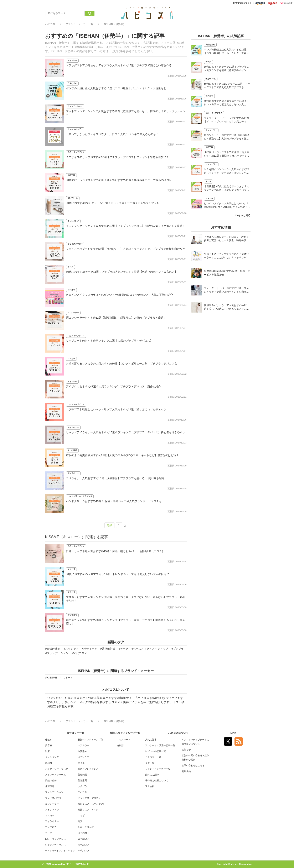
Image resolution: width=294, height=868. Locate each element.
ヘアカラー (84, 745)
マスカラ (71, 290)
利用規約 (186, 771)
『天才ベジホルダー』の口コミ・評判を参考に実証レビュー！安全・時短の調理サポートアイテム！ (226, 239)
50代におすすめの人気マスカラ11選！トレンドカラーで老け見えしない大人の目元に (118, 574)
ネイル (81, 763)
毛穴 (80, 821)
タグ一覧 (150, 763)
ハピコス (50, 24)
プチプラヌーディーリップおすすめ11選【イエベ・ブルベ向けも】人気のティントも (226, 120)
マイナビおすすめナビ (78, 864)
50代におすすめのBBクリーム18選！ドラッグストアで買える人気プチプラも (113, 203)
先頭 (109, 525)
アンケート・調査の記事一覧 (160, 745)
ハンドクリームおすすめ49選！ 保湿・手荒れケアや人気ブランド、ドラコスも (114, 501)
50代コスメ (84, 850)
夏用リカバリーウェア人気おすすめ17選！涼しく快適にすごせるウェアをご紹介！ (226, 307)
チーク (70, 267)
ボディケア (84, 757)
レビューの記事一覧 (156, 751)
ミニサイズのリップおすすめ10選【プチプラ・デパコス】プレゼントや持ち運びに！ (117, 157)
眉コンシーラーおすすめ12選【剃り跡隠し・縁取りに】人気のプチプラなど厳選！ (116, 318)
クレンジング (73, 221)
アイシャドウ (52, 810)
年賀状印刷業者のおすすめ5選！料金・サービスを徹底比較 (227, 273)
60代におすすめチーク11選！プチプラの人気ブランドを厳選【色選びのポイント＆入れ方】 (122, 272)
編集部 (120, 745)
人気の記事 (151, 740)
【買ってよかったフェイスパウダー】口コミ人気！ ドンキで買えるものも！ (112, 134)
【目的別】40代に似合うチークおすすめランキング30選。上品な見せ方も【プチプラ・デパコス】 (226, 189)
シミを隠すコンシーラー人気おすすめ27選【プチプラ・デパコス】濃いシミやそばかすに (226, 171)
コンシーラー (73, 313)
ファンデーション (75, 106)
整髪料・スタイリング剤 (90, 740)
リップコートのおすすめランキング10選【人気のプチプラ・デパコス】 (109, 341)
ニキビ (81, 815)
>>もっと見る (243, 215)
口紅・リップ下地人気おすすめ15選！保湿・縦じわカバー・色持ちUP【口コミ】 (115, 551)
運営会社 (150, 786)
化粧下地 (71, 175)
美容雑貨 (82, 775)
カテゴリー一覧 (153, 757)
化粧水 (49, 740)
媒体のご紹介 (152, 775)
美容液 (49, 745)
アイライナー (73, 427)
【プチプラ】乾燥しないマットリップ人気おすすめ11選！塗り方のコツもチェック (116, 409)
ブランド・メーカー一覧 (79, 24)
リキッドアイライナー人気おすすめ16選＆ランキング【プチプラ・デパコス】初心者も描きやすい (126, 432)
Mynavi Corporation (241, 864)
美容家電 (82, 780)
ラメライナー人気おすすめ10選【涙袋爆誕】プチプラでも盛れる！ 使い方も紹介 (115, 478)
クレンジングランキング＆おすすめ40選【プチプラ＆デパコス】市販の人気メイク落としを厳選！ (126, 226)
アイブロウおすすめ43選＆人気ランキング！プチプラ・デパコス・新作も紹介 (113, 386)
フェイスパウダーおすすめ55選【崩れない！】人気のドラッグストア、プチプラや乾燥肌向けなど (126, 249)
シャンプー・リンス (55, 845)
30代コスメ (84, 839)
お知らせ (186, 750)
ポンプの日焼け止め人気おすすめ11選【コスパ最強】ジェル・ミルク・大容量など (116, 88)
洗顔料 (49, 763)
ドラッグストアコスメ (89, 798)
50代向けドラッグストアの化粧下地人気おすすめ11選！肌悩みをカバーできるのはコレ (119, 180)
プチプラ (82, 786)
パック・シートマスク (57, 769)
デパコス (82, 792)
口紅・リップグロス (76, 152)
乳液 (47, 751)
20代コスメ (84, 833)
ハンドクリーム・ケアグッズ (80, 496)
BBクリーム (73, 198)
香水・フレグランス (88, 769)
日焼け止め (72, 83)
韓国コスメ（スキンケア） (92, 804)
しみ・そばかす (86, 827)
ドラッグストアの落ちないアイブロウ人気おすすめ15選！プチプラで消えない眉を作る (119, 65)
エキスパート (124, 740)
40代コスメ (84, 845)
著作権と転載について (157, 780)
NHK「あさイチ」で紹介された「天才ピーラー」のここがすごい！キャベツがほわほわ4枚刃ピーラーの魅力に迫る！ (226, 256)
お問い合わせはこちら (193, 765)
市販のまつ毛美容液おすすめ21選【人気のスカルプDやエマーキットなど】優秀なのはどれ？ (123, 455)
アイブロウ (72, 60)
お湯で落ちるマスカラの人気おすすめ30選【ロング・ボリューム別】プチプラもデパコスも (122, 364)
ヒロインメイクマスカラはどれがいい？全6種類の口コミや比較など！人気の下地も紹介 (119, 295)
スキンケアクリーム (55, 775)
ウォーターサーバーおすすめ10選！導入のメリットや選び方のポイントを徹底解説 (226, 290)
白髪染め (82, 751)
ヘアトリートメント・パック (60, 850)
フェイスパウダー (75, 129)
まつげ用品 (72, 450)
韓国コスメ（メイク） (89, 810)
